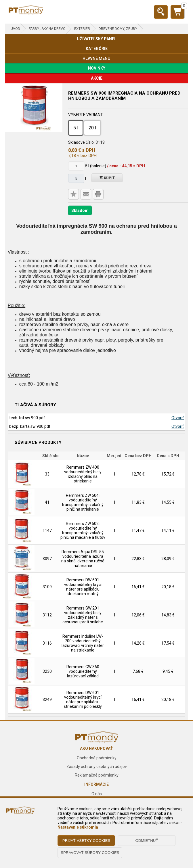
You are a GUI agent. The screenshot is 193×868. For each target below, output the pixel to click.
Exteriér (82, 29)
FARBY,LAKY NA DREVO (47, 29)
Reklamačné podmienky (97, 775)
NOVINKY (97, 68)
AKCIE (97, 78)
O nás (97, 794)
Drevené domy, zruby (118, 29)
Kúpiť (107, 178)
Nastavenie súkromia (78, 827)
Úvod (15, 29)
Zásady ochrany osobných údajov (97, 767)
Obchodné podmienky (97, 758)
